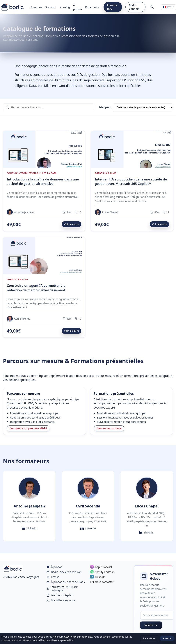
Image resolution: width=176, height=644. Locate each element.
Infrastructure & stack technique (62, 589)
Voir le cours (71, 224)
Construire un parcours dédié (28, 428)
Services (50, 7)
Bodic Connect (134, 7)
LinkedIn (29, 528)
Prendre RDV (112, 7)
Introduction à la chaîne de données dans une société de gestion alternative (43, 181)
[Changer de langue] (168, 7)
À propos (78, 7)
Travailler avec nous (61, 600)
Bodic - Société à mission (64, 572)
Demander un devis (109, 428)
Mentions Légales (60, 595)
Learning (64, 7)
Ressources (92, 7)
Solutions (36, 7)
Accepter (167, 638)
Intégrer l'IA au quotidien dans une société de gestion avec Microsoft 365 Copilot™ (131, 181)
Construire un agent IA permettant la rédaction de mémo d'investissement (36, 288)
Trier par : (105, 107)
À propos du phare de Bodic (66, 582)
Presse (53, 577)
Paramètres (149, 638)
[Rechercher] (152, 7)
